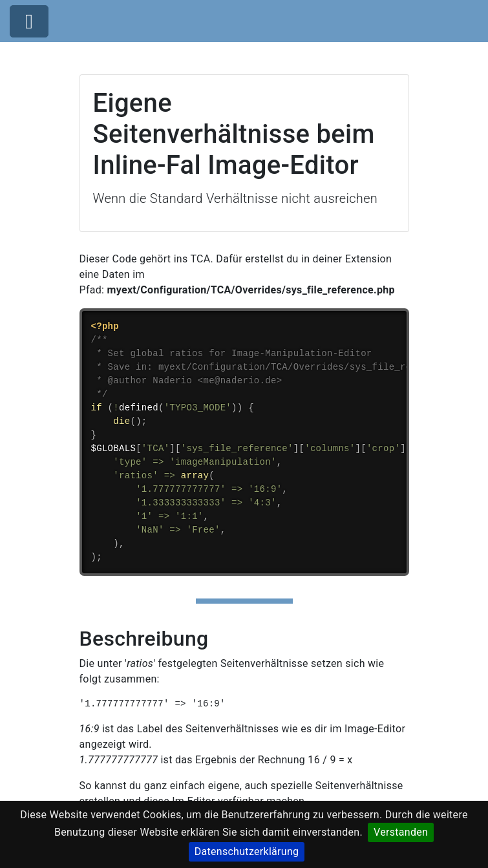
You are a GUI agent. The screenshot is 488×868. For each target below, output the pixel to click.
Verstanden (401, 832)
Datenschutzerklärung (247, 852)
